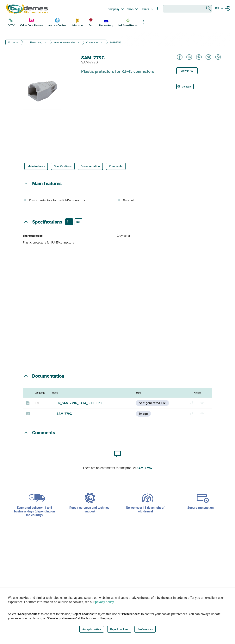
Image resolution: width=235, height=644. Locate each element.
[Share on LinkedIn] (189, 57)
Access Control (57, 22)
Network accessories (64, 42)
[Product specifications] (78, 222)
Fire (91, 22)
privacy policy (105, 602)
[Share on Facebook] (179, 57)
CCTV (11, 22)
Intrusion (77, 22)
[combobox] (187, 9)
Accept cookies (92, 629)
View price (187, 71)
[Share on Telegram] (208, 57)
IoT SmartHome (128, 22)
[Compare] (185, 87)
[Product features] (69, 222)
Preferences (145, 629)
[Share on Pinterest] (199, 57)
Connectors (92, 42)
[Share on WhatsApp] (218, 57)
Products (13, 42)
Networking (106, 22)
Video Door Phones (31, 22)
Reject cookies (119, 629)
